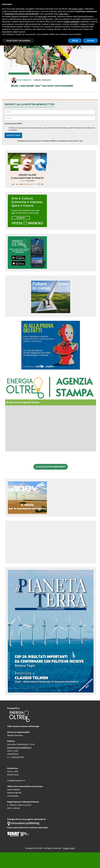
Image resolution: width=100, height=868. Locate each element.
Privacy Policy (69, 848)
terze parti (42, 17)
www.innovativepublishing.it (19, 748)
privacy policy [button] (78, 9)
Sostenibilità (24, 80)
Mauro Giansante (43, 80)
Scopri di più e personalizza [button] (18, 41)
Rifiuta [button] (75, 41)
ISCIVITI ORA (13, 135)
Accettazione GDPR (14, 124)
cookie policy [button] (63, 14)
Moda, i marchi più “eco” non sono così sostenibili (42, 86)
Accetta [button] (90, 41)
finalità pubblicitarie (72, 22)
